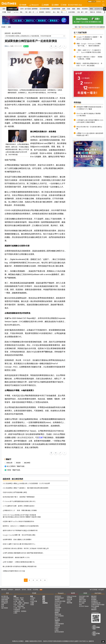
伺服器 (57, 622)
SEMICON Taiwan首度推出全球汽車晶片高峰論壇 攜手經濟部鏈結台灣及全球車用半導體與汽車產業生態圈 (22, 516)
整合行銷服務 (95, 606)
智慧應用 (82, 598)
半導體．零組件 (7, 12)
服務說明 (18, 590)
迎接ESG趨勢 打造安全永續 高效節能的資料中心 (19, 544)
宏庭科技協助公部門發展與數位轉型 (15, 492)
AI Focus (57, 619)
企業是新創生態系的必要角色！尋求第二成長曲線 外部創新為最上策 (26, 548)
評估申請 (98, 1)
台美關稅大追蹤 (13, 8)
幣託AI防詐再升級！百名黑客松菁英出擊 (89, 128)
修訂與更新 (5, 608)
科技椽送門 (5, 603)
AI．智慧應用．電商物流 (44, 12)
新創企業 (9, 463)
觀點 (79, 9)
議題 (74, 9)
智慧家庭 (57, 611)
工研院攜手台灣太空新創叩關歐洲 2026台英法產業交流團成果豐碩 (90, 121)
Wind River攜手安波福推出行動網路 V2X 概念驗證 (89, 115)
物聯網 (57, 613)
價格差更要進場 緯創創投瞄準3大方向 (16, 557)
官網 (41, 438)
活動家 (55, 5)
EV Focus (58, 604)
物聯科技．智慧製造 (96, 12)
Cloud (56, 617)
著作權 (24, 590)
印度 (33, 600)
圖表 (16, 613)
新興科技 (57, 606)
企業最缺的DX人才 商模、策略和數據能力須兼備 (20, 510)
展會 (3, 605)
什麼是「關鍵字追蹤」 (14, 470)
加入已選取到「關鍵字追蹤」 (16, 466)
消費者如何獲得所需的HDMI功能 (14, 571)
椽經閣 (45, 5)
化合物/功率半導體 (60, 601)
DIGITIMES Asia (75, 5)
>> (45, 580)
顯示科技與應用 (59, 632)
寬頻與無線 (58, 614)
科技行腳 (69, 599)
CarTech (57, 627)
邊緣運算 (57, 600)
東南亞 (33, 598)
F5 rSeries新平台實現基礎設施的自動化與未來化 (19, 501)
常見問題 (35, 590)
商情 (91, 9)
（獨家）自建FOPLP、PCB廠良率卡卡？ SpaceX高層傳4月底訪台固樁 (89, 51)
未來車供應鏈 (44, 9)
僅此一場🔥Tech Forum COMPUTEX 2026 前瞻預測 (90, 27)
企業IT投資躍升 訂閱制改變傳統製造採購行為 (19, 562)
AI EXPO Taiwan (100, 9)
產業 (64, 9)
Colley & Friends (72, 596)
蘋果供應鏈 (56, 9)
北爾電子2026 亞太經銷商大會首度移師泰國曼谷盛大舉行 (90, 134)
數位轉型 (27, 463)
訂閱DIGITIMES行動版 (98, 605)
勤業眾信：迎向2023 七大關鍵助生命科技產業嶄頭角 (21, 526)
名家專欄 (69, 598)
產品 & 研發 (82, 601)
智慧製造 (57, 609)
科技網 (23, 5)
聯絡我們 (94, 610)
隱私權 (29, 590)
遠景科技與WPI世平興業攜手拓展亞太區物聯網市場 (20, 530)
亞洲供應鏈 (58, 608)
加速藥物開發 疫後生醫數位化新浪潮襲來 (17, 539)
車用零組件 (58, 596)
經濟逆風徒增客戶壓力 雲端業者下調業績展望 (19, 497)
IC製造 (57, 630)
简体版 (94, 1)
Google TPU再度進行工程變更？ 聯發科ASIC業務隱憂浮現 (89, 38)
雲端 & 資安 (82, 600)
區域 (69, 9)
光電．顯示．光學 (82, 12)
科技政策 (17, 610)
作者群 (69, 601)
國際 (33, 603)
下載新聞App (95, 613)
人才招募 (94, 608)
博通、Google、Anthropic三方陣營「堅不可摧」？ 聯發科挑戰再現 (89, 45)
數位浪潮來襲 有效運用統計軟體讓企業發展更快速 (20, 566)
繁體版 (90, 1)
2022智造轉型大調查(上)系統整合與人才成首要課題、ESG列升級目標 (26, 483)
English (102, 590)
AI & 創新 (82, 603)
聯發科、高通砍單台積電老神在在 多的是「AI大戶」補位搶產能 (89, 64)
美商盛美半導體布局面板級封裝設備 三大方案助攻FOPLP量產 (90, 108)
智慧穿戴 (57, 625)
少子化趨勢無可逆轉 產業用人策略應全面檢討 (19, 506)
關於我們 (4, 590)
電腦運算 (57, 620)
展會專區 (45, 603)
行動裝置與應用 (59, 624)
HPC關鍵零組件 (59, 598)
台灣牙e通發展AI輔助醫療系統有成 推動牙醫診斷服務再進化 (23, 553)
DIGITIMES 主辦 (84, 596)
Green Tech (58, 603)
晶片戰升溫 (5, 596)
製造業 (18, 463)
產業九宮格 (5, 601)
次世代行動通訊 (59, 616)
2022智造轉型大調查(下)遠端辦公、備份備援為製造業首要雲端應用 (26, 488)
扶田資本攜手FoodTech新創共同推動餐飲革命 (18, 521)
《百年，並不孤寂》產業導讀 (28, 9)
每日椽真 (85, 9)
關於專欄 (69, 603)
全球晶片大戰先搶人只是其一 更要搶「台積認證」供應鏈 (89, 58)
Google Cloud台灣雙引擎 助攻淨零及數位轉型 (19, 535)
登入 (103, 1)
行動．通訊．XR (30, 12)
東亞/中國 (34, 601)
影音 (63, 5)
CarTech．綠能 (18, 12)
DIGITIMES (98, 593)
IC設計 (57, 629)
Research (34, 5)
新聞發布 (11, 590)
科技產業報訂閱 (96, 603)
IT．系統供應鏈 (70, 12)
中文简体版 (94, 590)
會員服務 (94, 600)
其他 (80, 605)
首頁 (4, 9)
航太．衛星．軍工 (58, 12)
